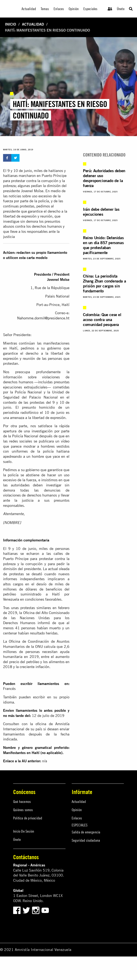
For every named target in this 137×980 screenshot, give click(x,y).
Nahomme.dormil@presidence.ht (43, 318)
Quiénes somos (23, 810)
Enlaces (77, 818)
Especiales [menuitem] (90, 9)
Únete (121, 9)
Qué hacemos (22, 802)
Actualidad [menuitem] (29, 9)
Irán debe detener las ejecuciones (101, 212)
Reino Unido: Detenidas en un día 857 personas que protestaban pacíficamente (103, 245)
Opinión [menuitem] (74, 9)
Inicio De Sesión (24, 831)
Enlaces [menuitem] (59, 9)
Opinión (77, 810)
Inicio (10, 24)
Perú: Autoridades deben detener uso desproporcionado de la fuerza (104, 178)
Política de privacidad (28, 818)
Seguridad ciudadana (86, 840)
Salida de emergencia (86, 832)
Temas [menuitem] (45, 9)
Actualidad (33, 24)
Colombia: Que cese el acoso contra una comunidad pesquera (102, 319)
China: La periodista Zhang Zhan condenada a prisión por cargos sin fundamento (104, 283)
